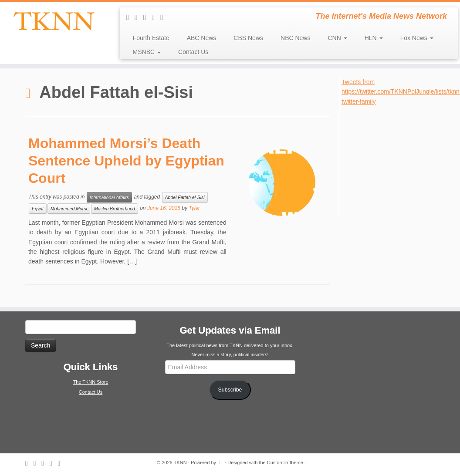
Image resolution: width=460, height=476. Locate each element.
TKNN (180, 462)
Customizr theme (285, 462)
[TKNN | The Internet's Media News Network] (54, 21)
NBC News (295, 38)
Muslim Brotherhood (115, 209)
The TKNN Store (90, 382)
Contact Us (193, 52)
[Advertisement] (400, 161)
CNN (337, 38)
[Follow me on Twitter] (148, 17)
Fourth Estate (151, 38)
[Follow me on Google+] (165, 17)
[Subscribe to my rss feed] (131, 17)
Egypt (38, 209)
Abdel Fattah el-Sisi (185, 197)
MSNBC (147, 52)
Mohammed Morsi (69, 209)
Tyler (194, 208)
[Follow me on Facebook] (156, 17)
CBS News (248, 38)
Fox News (417, 38)
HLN (374, 38)
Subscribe (230, 390)
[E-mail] (139, 17)
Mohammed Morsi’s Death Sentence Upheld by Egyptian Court (126, 161)
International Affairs (109, 197)
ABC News (202, 38)
